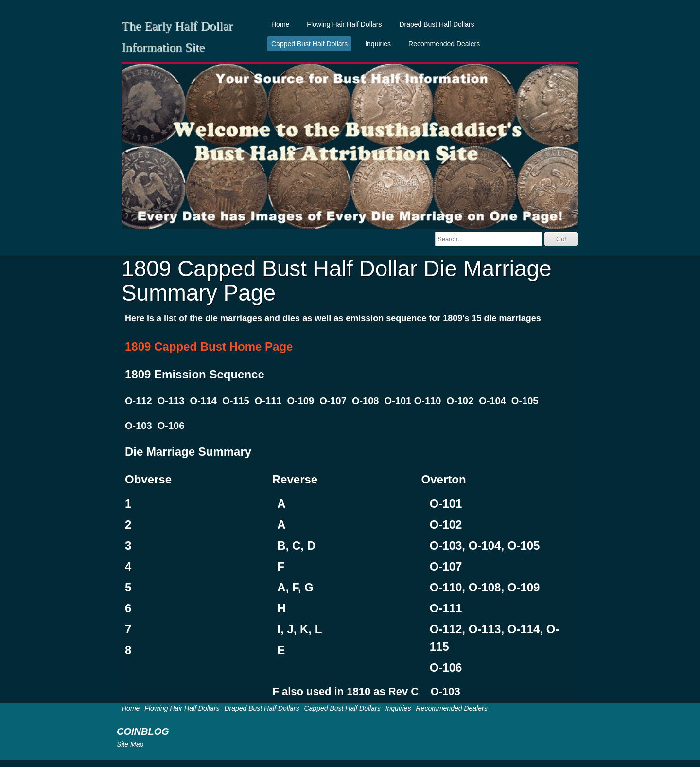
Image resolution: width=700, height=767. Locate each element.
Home (280, 24)
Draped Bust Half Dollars (437, 24)
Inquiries (378, 44)
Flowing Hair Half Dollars (344, 24)
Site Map (130, 744)
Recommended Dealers (444, 44)
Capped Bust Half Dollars (309, 44)
